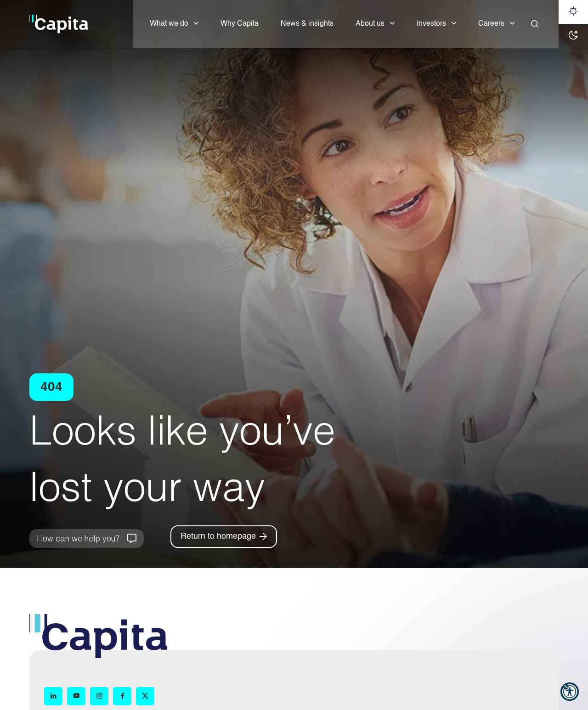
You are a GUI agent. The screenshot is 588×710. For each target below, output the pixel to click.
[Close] (535, 24)
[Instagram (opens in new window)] (99, 696)
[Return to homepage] (224, 537)
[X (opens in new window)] (145, 696)
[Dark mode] (573, 36)
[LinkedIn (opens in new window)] (53, 696)
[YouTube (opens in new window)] (76, 696)
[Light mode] (573, 12)
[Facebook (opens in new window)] (122, 696)
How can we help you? (78, 538)
